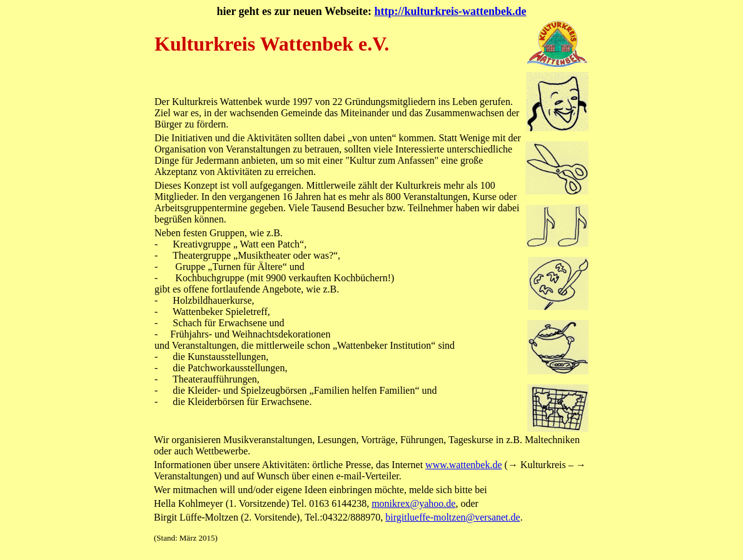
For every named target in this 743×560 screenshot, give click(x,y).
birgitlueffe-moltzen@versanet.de (452, 517)
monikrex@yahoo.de (413, 503)
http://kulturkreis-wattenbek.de (450, 11)
